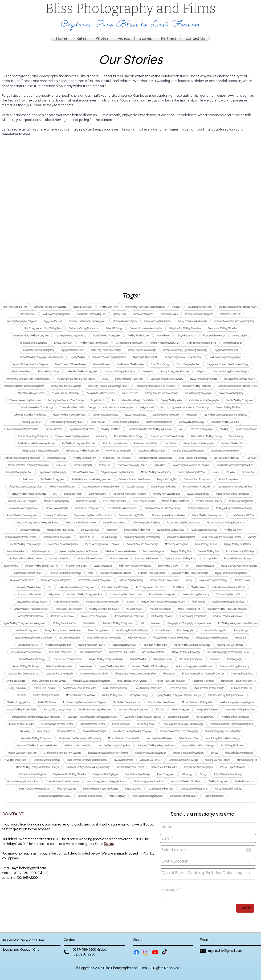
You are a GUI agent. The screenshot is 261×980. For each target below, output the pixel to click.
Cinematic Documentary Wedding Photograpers (133, 731)
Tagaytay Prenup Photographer (149, 688)
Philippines (201, 371)
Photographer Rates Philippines (69, 609)
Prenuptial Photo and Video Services (122, 508)
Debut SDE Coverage (135, 486)
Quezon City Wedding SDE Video (192, 472)
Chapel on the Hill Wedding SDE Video (69, 774)
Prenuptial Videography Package (58, 709)
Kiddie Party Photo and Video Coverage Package (108, 386)
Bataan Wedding (11, 566)
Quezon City (25, 731)
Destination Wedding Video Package (120, 371)
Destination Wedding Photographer (84, 328)
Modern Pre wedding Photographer (204, 400)
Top (180, 429)
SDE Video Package (109, 537)
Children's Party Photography (131, 580)
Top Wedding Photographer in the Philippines (79, 551)
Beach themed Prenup (214, 796)
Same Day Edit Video (169, 314)
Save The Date (170, 443)
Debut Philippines (28, 314)
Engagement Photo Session (72, 350)
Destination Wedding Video (155, 645)
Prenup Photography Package (164, 486)
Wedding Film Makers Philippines (23, 501)
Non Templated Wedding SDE (227, 458)
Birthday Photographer (244, 781)
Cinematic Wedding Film (208, 551)
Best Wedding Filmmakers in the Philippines (184, 357)
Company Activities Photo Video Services (63, 781)
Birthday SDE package (90, 530)
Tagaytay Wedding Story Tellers (112, 666)
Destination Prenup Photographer (129, 379)
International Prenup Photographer (134, 709)
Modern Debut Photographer (87, 508)
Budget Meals (54, 594)
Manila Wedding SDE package (204, 530)
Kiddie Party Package (137, 637)
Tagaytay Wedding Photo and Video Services (93, 515)
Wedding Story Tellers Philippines (117, 458)
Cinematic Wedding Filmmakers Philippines (231, 371)
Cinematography (236, 436)
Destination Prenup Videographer (57, 537)
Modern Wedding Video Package (213, 580)
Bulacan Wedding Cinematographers (208, 515)
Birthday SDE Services (47, 702)
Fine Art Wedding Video (83, 472)
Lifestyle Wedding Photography (239, 400)
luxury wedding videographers (193, 616)
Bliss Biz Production (130, 393)
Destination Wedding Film (232, 443)
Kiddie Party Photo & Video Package (106, 350)
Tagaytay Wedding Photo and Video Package (190, 407)
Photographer (169, 673)
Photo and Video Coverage (214, 335)
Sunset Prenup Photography (231, 393)
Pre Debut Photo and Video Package (239, 379)
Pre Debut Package (134, 609)
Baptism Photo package (228, 479)
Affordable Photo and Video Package (121, 551)
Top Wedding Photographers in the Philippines (156, 386)
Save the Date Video (15, 551)
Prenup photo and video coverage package (239, 566)
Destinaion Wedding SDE (242, 688)
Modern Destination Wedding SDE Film (229, 587)
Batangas (130, 601)
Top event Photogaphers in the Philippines (30, 364)
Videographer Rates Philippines (32, 774)
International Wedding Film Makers (186, 781)
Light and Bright (119, 314)
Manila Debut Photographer (26, 630)
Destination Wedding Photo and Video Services (238, 386)
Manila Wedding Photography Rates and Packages (37, 767)
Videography (101, 436)
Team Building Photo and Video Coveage (223, 738)
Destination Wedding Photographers (118, 623)
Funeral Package (163, 630)
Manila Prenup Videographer (161, 788)
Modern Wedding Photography (196, 594)
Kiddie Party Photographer (60, 652)
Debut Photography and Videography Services (221, 537)
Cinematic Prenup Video (30, 530)
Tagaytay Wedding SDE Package (204, 379)
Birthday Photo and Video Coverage (66, 386)
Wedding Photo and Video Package (32, 601)
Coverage (252, 537)
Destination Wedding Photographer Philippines (227, 609)
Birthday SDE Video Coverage (91, 558)
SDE (55, 494)
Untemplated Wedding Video (28, 587)
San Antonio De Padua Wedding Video (80, 688)
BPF (187, 566)
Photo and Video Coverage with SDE (132, 681)
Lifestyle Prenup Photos (21, 371)
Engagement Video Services (30, 594)
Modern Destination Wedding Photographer (226, 522)
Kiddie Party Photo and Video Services (135, 566)
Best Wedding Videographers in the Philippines (108, 753)
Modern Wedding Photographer (56, 314)
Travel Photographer (166, 774)
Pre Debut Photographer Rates (46, 695)
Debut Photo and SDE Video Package (71, 364)
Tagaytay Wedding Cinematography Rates (235, 486)
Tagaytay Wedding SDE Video (82, 429)
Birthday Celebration (119, 558)
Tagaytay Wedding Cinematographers (231, 573)
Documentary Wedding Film (125, 321)
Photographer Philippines (207, 709)
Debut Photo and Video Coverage (193, 458)
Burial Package (44, 731)
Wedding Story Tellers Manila (31, 616)
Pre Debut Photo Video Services (130, 767)
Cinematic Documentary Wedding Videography (234, 321)
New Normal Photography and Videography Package (88, 767)
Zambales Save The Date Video (164, 767)
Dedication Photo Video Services (161, 702)
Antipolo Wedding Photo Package (228, 774)
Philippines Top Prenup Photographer (212, 637)
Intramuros (156, 623)
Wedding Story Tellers (109, 307)
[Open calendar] (248, 850)
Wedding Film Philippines (138, 335)
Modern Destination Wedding (66, 601)
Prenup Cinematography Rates (58, 645)
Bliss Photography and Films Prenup (151, 587)
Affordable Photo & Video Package (128, 436)
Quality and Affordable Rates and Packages (143, 717)
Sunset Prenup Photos (178, 688)
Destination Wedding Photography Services (226, 695)
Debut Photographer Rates (115, 501)
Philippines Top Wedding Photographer (117, 472)
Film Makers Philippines (154, 551)
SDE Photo (21, 695)
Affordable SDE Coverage (151, 760)
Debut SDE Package (114, 328)
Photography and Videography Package (169, 515)
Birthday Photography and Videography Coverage (203, 673)
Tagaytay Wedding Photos (198, 494)
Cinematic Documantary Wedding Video (155, 458)
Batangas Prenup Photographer (94, 616)
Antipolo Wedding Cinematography (22, 515)
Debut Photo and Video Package (152, 450)
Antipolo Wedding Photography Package (106, 659)
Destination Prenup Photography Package (101, 788)
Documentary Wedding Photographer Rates (101, 486)
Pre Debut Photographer (70, 637)
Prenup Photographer (233, 343)
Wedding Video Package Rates (122, 652)
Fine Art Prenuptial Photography (197, 486)
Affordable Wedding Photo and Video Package (238, 307)
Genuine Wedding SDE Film (228, 407)
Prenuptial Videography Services (235, 717)
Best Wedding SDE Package (232, 745)
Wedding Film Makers (111, 429)
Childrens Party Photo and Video (230, 594)
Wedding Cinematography (85, 458)
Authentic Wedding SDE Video (105, 414)
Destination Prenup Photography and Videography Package (93, 717)
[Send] (245, 908)
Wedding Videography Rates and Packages (234, 508)
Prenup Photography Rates (115, 522)
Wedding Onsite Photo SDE (153, 652)
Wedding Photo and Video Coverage (143, 544)
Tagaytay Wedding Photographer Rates (184, 522)
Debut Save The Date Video (62, 616)
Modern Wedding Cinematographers (225, 357)
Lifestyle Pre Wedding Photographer (199, 443)
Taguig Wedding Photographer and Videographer (25, 623)
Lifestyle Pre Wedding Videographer (151, 753)
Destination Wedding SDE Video (225, 422)
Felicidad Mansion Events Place (79, 745)
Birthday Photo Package (139, 695)
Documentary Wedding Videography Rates (235, 465)
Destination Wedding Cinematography (167, 379)
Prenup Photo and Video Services (101, 393)
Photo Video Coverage (67, 788)
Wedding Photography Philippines (94, 343)
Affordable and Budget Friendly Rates (138, 400)
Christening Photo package (242, 673)
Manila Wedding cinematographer (56, 580)
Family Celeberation (17, 688)
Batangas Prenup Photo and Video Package (63, 630)
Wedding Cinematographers (241, 501)
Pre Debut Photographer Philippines (170, 681)
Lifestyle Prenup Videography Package (228, 601)
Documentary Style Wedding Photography (31, 335)
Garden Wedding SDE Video (22, 580)
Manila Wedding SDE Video (242, 515)
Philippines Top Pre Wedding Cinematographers (136, 673)
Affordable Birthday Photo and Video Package (76, 379)
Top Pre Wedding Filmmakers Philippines (103, 544)
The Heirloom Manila (205, 717)
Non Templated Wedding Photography (82, 450)
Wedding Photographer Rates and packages (34, 637)
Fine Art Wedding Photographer (199, 393)
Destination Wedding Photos (90, 796)
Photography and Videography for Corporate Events (189, 623)
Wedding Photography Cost (19, 702)
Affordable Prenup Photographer (181, 537)
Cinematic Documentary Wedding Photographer (24, 386)
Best (113, 400)
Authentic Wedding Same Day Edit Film (42, 566)
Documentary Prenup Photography (129, 616)
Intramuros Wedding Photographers (188, 753)
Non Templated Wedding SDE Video (71, 335)
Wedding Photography (218, 781)
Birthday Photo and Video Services (165, 580)
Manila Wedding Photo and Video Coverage (62, 753)
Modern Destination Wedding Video (197, 702)
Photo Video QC (163, 335)
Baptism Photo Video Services (92, 724)
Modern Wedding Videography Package (67, 422)
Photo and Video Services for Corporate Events (87, 760)
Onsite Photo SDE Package (144, 501)
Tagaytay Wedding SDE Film (226, 350)
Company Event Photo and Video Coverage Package (163, 601)
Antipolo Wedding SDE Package (115, 587)
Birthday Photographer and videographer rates (91, 479)
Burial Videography (185, 630)
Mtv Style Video (210, 558)
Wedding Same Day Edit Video (230, 645)
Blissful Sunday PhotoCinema (115, 443)
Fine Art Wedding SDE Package (32, 659)
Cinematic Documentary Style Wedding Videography (150, 429)
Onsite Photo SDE (98, 422)
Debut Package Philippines (162, 616)
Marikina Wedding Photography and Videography (80, 738)
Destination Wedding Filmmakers (197, 386)
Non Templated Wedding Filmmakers (26, 652)
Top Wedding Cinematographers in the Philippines (226, 414)
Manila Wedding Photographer (158, 321)
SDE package (187, 774)
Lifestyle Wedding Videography (126, 422)
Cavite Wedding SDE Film (206, 544)
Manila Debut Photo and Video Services (49, 681)
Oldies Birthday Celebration (90, 652)
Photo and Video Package (49, 371)
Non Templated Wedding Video (214, 630)
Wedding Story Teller (73, 494)
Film (50, 587)
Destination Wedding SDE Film (132, 515)
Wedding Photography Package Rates (115, 745)
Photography (192, 414)
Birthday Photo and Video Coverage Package (36, 443)
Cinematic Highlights (83, 465)
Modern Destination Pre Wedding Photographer (29, 465)
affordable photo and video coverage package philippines (36, 717)
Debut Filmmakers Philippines (116, 688)
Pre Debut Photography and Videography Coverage (229, 652)
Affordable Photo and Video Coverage (50, 307)
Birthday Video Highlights (57, 508)
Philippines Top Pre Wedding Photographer (41, 450)
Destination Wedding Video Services (20, 537)
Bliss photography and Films (200, 307)
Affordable (176, 307)
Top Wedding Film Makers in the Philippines (191, 465)
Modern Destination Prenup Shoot (81, 695)
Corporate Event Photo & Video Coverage (167, 436)
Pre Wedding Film (240, 335)
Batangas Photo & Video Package (171, 530)
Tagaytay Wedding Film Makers (237, 544)
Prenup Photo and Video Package (142, 350)
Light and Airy (160, 465)
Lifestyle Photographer (186, 335)
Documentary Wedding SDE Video (222, 328)
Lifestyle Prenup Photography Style (165, 343)
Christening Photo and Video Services (134, 479)
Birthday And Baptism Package (192, 422)
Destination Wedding (205, 566)
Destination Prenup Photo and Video (116, 573)
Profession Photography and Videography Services (38, 522)
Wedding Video (198, 587)
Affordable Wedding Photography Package (190, 573)
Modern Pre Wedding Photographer (82, 371)
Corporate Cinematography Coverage (66, 573)
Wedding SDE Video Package (218, 760)
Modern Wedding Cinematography (156, 472)
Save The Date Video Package (138, 774)
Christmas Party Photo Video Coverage (126, 594)
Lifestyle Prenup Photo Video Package (37, 407)
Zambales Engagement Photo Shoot (149, 781)
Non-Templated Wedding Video (130, 364)
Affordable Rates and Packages (209, 501)
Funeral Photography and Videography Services (107, 781)
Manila (216, 472)
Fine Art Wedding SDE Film (146, 443)
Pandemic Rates (248, 472)
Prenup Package (241, 630)
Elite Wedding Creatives (168, 566)
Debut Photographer (98, 494)
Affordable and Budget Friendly (31, 393)
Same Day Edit (89, 623)
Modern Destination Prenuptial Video (124, 738)
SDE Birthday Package (146, 724)
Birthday (214, 753)
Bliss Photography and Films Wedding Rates (43, 328)
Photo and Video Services (160, 609)
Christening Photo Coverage (55, 515)
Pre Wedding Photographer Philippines (79, 443)
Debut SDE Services (243, 580)
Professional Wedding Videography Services (156, 745)
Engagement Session (53, 321)
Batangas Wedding (138, 659)
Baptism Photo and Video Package (28, 573)
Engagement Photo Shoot (203, 681)
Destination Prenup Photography (60, 673)
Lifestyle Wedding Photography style (26, 544)
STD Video (160, 709)
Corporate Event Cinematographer (199, 767)
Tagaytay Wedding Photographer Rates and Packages (178, 695)
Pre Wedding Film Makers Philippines (132, 630)
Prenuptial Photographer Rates (19, 472)
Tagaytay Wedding (78, 357)
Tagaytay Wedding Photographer (129, 343)
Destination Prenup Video (60, 558)
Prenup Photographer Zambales (228, 788)
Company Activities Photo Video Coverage (31, 609)
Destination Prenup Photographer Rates (21, 429)
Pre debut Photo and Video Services (228, 616)
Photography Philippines (198, 508)
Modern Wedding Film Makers (175, 501)
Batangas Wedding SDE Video (21, 724)
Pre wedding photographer (15, 760)
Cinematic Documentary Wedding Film (146, 328)
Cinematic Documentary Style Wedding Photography (185, 350)
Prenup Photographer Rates (189, 364)
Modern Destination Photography (22, 753)
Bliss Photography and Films (15, 307)
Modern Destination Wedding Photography (22, 458)
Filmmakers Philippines (143, 314)
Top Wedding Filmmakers (246, 429)
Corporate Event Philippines (44, 688)
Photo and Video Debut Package (237, 558)
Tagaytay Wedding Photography (53, 472)
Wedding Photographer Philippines (22, 321)
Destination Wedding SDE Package (183, 760)
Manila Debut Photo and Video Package (104, 637)
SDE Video (230, 472)
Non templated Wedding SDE (146, 357)
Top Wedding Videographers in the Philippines (238, 623)
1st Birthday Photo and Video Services (57, 724)
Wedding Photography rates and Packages (223, 731)
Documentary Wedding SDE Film (94, 673)
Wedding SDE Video (233, 530)
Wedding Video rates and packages (104, 609)
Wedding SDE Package (83, 307)
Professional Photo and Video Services (26, 558)
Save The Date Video (54, 429)
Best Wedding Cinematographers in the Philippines (28, 379)
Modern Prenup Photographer (159, 422)
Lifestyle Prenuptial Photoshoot (62, 486)
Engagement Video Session (146, 558)
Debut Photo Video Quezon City (59, 666)
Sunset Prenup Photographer (201, 429)
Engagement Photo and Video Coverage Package (228, 364)
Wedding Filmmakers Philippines (199, 314)
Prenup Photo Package (57, 458)
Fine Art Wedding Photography (162, 594)
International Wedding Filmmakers (240, 709)
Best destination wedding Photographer (95, 580)
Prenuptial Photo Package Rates (60, 530)
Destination (215, 659)
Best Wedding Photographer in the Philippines (145, 307)
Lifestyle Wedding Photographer (107, 335)
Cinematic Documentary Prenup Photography (179, 731)
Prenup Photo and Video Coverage (193, 321)
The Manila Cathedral (66, 731)
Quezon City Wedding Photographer (36, 738)
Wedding (224, 429)
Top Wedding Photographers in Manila (54, 796)
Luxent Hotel (112, 530)
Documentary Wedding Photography (38, 350)
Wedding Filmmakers (121, 724)
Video (91, 573)
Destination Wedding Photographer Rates (85, 594)
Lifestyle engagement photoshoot (225, 450)
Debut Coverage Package (99, 630)
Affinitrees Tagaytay (117, 796)
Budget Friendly (98, 400)
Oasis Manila (179, 587)
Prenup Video (148, 371)
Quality (105, 379)
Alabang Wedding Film (112, 695)
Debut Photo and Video (189, 738)
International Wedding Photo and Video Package (38, 745)
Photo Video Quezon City (230, 314)
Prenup (189, 580)
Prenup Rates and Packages (94, 731)
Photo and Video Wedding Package (209, 688)
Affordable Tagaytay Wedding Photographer (91, 681)
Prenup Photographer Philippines (175, 371)
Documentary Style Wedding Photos (81, 522)
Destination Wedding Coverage (47, 760)
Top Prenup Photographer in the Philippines (194, 666)
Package (203, 774)
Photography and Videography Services (233, 494)
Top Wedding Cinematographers (33, 343)
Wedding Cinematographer (64, 623)
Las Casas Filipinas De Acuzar (233, 767)
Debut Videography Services (191, 659)
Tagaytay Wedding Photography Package (29, 494)
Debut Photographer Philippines (146, 522)
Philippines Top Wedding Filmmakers (185, 328)
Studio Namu (28, 479)
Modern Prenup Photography (57, 501)
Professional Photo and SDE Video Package (163, 508)
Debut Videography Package (125, 645)
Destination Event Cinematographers (23, 673)
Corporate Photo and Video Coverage (198, 745)
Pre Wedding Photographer (53, 479)
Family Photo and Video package (184, 796)
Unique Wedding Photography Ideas (148, 796)
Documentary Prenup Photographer (63, 544)
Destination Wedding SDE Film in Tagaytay (150, 666)
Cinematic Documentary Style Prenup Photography (232, 724)
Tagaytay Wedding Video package (186, 652)
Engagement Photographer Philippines (130, 494)
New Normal (240, 637)
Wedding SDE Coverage (32, 422)
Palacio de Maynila (133, 788)
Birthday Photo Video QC (28, 645)
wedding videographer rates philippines (237, 702)
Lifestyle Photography (180, 709)
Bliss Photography (235, 659)
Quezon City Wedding (103, 566)
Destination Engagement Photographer (103, 601)
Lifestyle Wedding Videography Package (26, 486)
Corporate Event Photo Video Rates (67, 659)
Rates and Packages (101, 364)
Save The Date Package (15, 681)
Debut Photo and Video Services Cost (35, 788)
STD (142, 623)
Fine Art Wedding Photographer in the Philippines (41, 357)
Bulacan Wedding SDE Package (26, 666)
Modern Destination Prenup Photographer (77, 587)
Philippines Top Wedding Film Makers (25, 400)
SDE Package (252, 458)
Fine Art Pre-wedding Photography (33, 436)
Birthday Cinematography (178, 717)
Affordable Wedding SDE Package (240, 551)
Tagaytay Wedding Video (171, 400)
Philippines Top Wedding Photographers (72, 436)
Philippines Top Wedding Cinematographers (88, 321)
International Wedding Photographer (188, 450)
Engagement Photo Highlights (105, 774)
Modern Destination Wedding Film (201, 343)
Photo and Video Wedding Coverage (207, 436)
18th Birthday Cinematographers (127, 702)
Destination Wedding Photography (234, 666)
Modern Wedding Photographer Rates (69, 414)
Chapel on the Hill (86, 537)
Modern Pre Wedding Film (177, 544)
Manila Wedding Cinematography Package (192, 645)
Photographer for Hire (163, 659)
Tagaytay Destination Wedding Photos (181, 558)
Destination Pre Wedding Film (137, 530)
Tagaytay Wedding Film (181, 551)
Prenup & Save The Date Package (66, 393)
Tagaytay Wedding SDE (167, 479)
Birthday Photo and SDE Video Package (162, 393)
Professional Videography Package (132, 465)
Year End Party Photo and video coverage (238, 681)
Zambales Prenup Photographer (194, 788)
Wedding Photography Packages (92, 645)
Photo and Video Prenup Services (239, 753)
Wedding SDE (105, 465)
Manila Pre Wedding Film (189, 609)
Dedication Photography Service (152, 573)
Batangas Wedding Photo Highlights (22, 709)
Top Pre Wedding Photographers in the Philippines (85, 702)
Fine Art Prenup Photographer (119, 450)
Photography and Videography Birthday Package (183, 724)
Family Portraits (198, 601)
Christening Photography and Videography (142, 537)
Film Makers (62, 465)
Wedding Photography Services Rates (23, 781)
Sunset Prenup (85, 666)
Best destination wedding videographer (95, 709)
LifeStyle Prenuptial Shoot (42, 551)
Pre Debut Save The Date (76, 566)
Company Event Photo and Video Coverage (66, 400)
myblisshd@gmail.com (29, 868)
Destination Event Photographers (198, 479)
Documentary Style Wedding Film (91, 314)
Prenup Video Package (160, 364)
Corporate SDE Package (86, 501)
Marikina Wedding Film (247, 760)
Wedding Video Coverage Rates (167, 494)
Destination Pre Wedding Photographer (109, 357)
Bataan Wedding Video (123, 760)
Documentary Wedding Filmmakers (24, 508)
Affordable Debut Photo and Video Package (171, 637)
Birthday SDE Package (63, 343)
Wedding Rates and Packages (159, 738)
